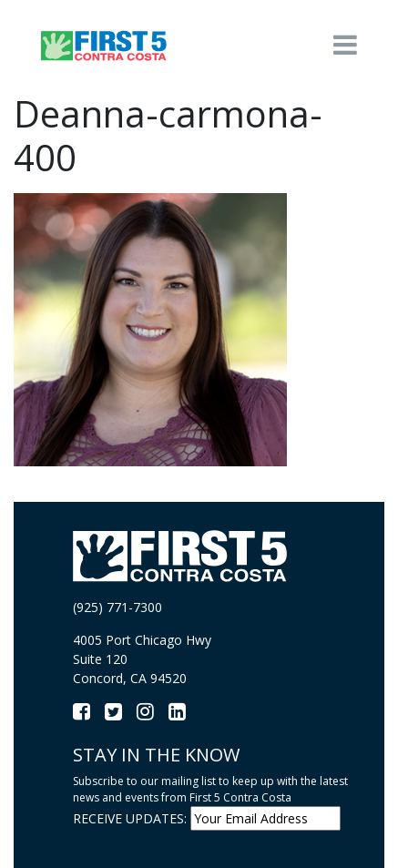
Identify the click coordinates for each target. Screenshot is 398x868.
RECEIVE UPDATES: (130, 818)
